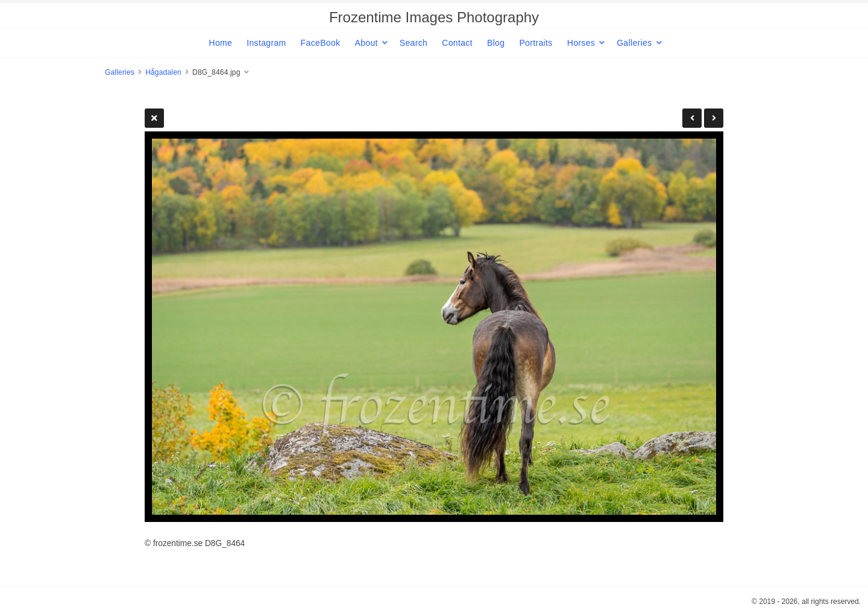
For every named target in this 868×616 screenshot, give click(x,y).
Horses (581, 43)
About (366, 43)
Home (220, 43)
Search (414, 43)
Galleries (634, 43)
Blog (496, 43)
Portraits (536, 43)
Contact (457, 43)
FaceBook (321, 43)
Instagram (266, 43)
